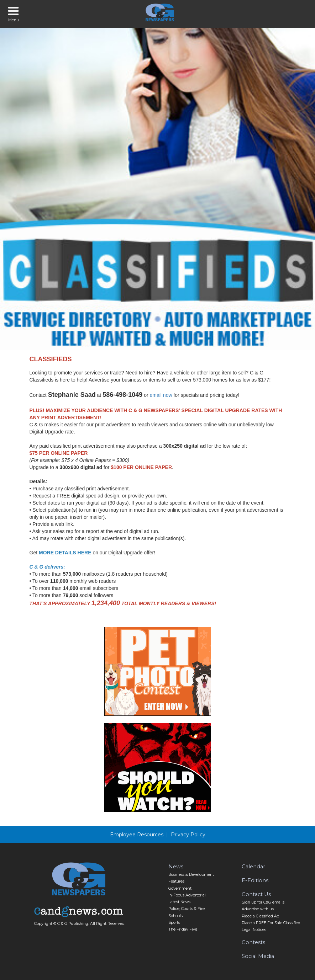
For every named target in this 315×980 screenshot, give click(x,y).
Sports (174, 923)
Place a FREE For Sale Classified (271, 923)
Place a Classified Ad (261, 916)
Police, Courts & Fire (187, 909)
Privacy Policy (188, 835)
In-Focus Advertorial (187, 895)
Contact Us (256, 894)
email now (161, 395)
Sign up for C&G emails (263, 902)
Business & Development (191, 875)
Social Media (258, 956)
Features (176, 881)
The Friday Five (183, 929)
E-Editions (255, 880)
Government (180, 888)
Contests (253, 942)
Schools (175, 916)
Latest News (179, 902)
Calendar (253, 867)
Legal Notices (254, 930)
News (176, 867)
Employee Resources (137, 835)
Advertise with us (258, 909)
